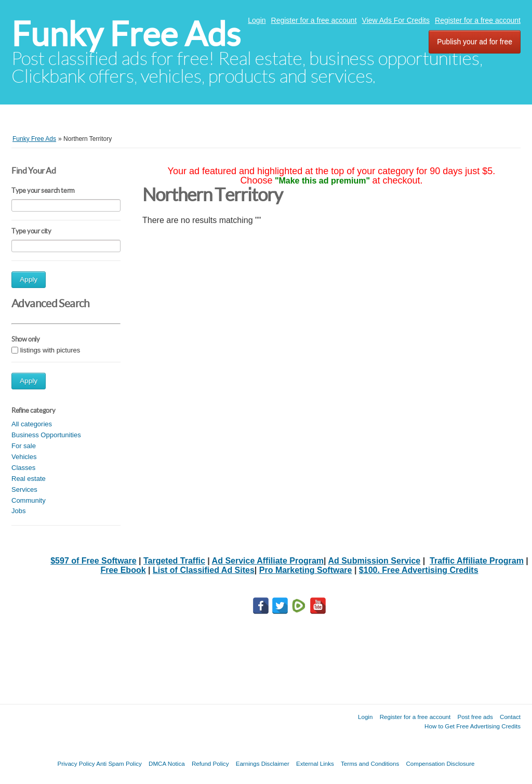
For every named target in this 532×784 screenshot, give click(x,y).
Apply (29, 279)
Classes (23, 468)
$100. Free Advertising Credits (419, 570)
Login (257, 20)
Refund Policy (210, 763)
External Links (315, 763)
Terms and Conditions (370, 763)
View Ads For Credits (396, 20)
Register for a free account (314, 20)
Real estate (29, 479)
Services (24, 489)
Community (29, 500)
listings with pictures (50, 350)
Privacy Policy (76, 763)
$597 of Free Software (93, 561)
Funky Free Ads (126, 34)
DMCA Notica (167, 763)
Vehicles (24, 457)
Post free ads (475, 717)
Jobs (18, 511)
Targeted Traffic (174, 561)
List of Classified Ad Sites (204, 570)
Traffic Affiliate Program (477, 561)
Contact (510, 717)
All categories (32, 424)
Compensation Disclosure (440, 763)
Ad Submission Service (374, 561)
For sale (24, 446)
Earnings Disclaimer (263, 763)
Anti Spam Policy (119, 763)
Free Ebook (123, 570)
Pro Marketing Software (306, 570)
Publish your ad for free (475, 42)
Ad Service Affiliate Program (268, 561)
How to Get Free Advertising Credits (473, 726)
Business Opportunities (46, 435)
